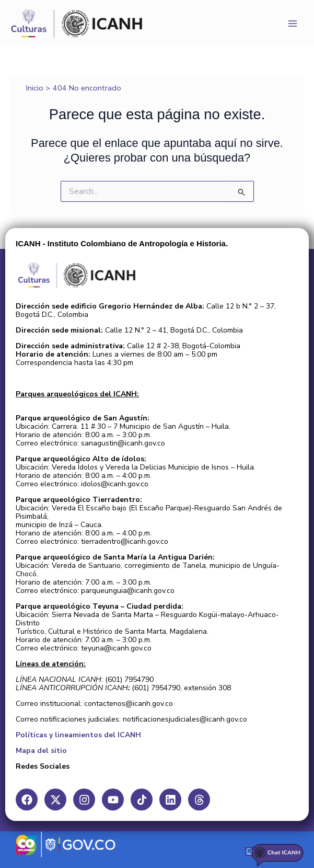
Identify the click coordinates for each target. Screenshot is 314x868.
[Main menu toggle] (293, 24)
